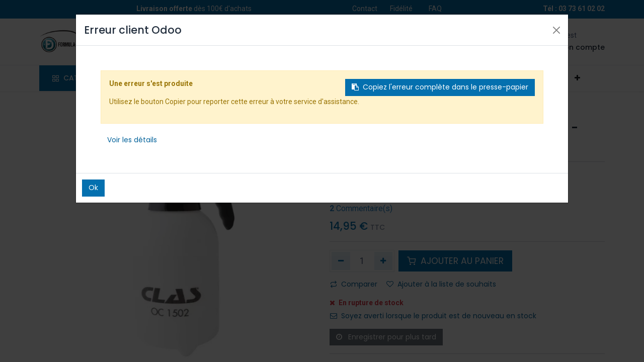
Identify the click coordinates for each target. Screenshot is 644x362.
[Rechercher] (254, 42)
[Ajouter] (384, 261)
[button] (577, 78)
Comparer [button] (354, 284)
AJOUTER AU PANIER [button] (455, 261)
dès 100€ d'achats (194, 9)
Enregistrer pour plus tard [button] (386, 337)
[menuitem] (157, 78)
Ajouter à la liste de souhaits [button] (441, 284)
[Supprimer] (341, 261)
